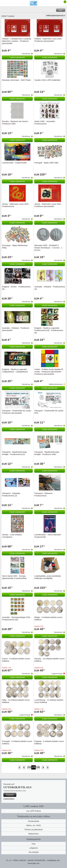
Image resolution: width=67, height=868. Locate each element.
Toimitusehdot (33, 821)
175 (34, 767)
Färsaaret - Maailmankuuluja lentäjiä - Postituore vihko (47, 453)
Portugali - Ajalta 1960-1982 (46, 163)
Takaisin (24, 767)
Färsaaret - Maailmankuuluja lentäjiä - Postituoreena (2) (14, 453)
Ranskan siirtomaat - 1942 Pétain (16, 80)
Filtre (61, 10)
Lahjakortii (33, 848)
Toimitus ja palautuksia (34, 830)
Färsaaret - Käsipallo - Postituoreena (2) (12, 494)
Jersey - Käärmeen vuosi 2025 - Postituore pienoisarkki (48, 205)
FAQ (33, 844)
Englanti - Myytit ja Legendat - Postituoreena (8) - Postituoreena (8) (49, 330)
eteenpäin (43, 767)
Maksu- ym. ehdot (33, 825)
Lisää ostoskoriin (17, 57)
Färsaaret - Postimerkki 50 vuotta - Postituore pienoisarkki (17, 412)
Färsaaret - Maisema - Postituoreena (44, 494)
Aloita (19, 767)
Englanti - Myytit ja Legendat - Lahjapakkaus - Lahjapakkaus (15, 370)
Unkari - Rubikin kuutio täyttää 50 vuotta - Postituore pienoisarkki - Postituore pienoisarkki (49, 372)
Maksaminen (33, 834)
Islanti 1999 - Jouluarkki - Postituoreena (45, 122)
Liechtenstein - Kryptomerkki (14, 163)
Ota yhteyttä (33, 852)
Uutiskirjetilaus (9, 799)
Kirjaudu (10, 795)
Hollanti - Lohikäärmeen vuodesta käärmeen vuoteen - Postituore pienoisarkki (17, 41)
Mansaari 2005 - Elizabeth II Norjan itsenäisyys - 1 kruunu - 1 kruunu (48, 248)
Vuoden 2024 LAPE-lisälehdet (47, 80)
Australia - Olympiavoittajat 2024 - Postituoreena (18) (17, 618)
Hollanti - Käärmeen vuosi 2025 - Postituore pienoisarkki (49, 40)
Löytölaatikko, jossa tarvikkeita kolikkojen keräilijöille (48, 577)
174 (29, 767)
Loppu (48, 767)
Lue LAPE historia (33, 811)
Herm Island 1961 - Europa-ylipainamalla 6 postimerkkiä (14, 577)
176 (38, 767)
